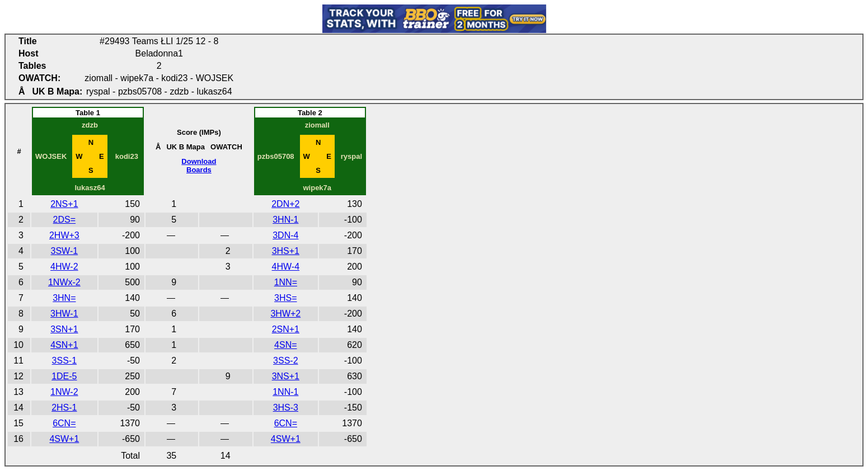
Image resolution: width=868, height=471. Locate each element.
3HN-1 (285, 220)
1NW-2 (64, 392)
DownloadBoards (199, 166)
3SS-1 (64, 361)
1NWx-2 (64, 282)
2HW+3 (64, 235)
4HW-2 (64, 267)
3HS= (285, 298)
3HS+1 (286, 251)
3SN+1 (64, 329)
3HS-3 (286, 408)
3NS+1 (286, 376)
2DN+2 (285, 204)
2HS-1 (64, 408)
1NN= (286, 282)
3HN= (64, 298)
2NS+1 (64, 204)
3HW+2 (285, 314)
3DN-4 (285, 235)
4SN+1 (64, 345)
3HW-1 (64, 314)
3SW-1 (65, 251)
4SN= (285, 345)
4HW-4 (286, 267)
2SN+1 (286, 329)
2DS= (64, 220)
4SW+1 (64, 439)
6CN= (64, 423)
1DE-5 (64, 376)
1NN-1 (285, 392)
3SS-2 (285, 361)
